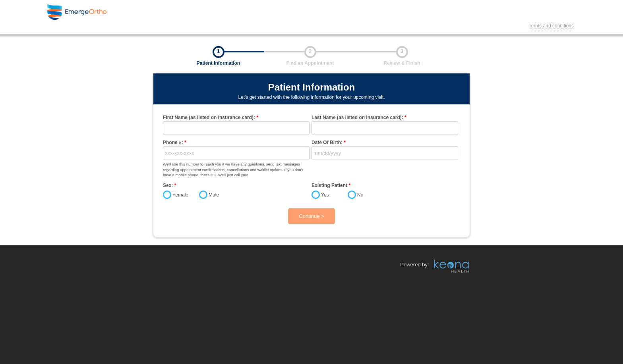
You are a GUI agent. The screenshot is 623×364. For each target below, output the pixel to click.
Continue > (311, 216)
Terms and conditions (551, 26)
